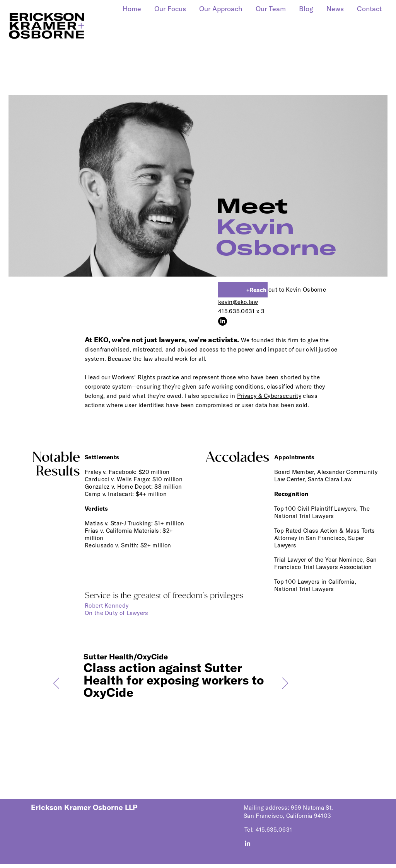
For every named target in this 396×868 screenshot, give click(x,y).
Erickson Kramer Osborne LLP (84, 807)
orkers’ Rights (134, 377)
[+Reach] (243, 290)
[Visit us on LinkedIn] (247, 843)
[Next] (285, 684)
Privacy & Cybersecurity (269, 396)
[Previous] (56, 684)
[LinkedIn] (223, 321)
